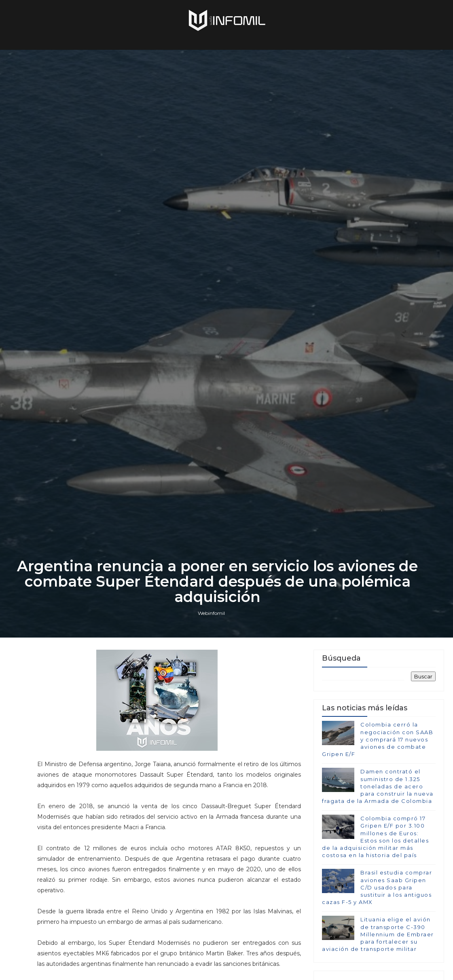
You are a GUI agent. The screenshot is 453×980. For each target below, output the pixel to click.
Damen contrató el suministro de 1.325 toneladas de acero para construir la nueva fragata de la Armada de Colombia (378, 786)
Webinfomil (211, 613)
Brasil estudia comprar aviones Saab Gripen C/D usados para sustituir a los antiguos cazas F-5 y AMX (377, 887)
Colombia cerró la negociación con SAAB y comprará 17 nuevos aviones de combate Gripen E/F (378, 739)
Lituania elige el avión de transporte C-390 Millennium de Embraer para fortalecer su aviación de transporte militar (378, 934)
